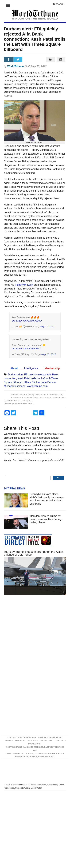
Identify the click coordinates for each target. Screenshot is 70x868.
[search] (28, 478)
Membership (52, 368)
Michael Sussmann (15, 386)
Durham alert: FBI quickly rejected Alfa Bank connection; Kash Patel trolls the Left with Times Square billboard (31, 378)
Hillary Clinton (32, 382)
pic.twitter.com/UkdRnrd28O (27, 321)
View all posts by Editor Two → (19, 404)
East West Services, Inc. (50, 737)
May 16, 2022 (49, 354)
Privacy (9, 741)
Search (59, 4)
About (14, 368)
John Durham (49, 382)
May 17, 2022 (47, 326)
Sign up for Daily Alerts (40, 741)
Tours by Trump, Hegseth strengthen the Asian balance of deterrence (33, 553)
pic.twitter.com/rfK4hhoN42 (26, 348)
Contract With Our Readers (22, 737)
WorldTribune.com (37, 386)
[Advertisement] (31, 635)
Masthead (20, 741)
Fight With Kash (24, 285)
